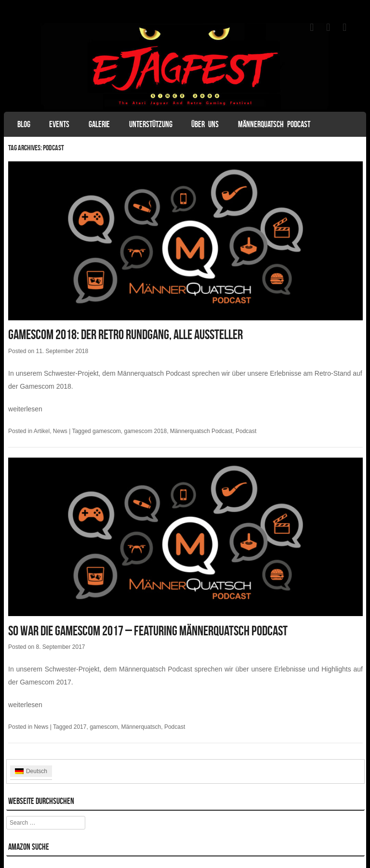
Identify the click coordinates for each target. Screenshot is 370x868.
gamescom (107, 431)
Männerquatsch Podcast (274, 124)
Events (59, 124)
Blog (24, 124)
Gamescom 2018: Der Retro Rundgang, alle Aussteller (126, 335)
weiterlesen (25, 409)
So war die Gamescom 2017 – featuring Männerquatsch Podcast (148, 631)
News (60, 431)
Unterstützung (151, 124)
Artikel (42, 431)
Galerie (99, 124)
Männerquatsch (141, 727)
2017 (80, 727)
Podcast (246, 431)
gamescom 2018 (145, 431)
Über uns (205, 124)
